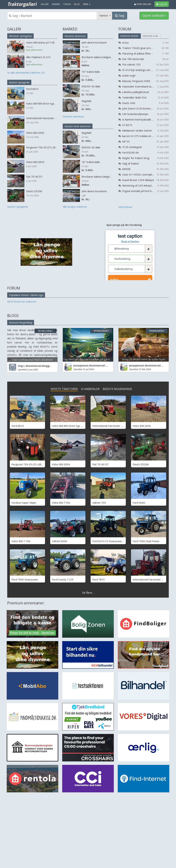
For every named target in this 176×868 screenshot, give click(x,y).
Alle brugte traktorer (75, 207)
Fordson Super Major (24, 503)
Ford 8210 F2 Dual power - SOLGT (113, 541)
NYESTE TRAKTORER (64, 389)
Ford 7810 (98, 579)
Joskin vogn (129, 75)
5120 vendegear (132, 147)
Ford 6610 (18, 426)
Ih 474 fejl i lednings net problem (138, 70)
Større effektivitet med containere (32, 360)
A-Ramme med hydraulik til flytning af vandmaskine (138, 119)
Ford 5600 (139, 503)
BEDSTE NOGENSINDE (117, 389)
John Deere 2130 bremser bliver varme (138, 108)
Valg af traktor (131, 163)
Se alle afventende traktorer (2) (26, 73)
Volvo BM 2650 (142, 426)
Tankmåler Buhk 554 (134, 97)
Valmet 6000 (59, 541)
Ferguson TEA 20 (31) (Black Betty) (32, 464)
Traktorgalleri (22, 4)
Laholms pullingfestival (135, 92)
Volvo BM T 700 (21, 541)
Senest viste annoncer (78, 126)
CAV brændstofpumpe (135, 114)
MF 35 (126, 141)
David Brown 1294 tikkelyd (138, 180)
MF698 (126, 169)
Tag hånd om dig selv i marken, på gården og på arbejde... (97, 359)
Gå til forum (125, 207)
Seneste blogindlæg (21, 322)
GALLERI (14, 29)
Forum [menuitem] (67, 4)
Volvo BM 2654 (61, 464)
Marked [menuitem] (56, 4)
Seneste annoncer (75, 36)
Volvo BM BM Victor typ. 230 (69, 426)
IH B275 (127, 125)
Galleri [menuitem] (45, 4)
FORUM (125, 29)
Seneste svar (150, 36)
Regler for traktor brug (136, 158)
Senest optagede (19, 82)
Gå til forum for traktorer (22, 301)
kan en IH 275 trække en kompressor (138, 136)
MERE (87, 4)
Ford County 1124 (63, 579)
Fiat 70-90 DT (101, 464)
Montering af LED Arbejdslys (138, 185)
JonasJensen (81, 365)
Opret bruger (143, 4)
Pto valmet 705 (131, 64)
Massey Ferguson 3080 (136, 81)
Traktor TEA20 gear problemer (138, 48)
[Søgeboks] (52, 16)
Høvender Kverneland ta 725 (138, 86)
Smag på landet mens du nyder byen (144, 359)
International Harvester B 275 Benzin (114, 426)
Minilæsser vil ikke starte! (137, 130)
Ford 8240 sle (130, 152)
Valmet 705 (99, 503)
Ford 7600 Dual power (25, 579)
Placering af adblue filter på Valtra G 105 (138, 53)
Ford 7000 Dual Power (146, 541)
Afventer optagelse (20, 36)
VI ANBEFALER (90, 389)
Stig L (21, 366)
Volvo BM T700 (61, 503)
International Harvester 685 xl (151, 579)
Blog (77, 4)
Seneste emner (129, 36)
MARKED (70, 29)
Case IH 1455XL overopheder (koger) (138, 174)
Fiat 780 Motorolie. (133, 59)
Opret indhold (154, 15)
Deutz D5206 (141, 464)
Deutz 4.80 (129, 103)
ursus (125, 42)
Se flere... (88, 593)
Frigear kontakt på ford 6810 (138, 191)
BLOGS (13, 316)
